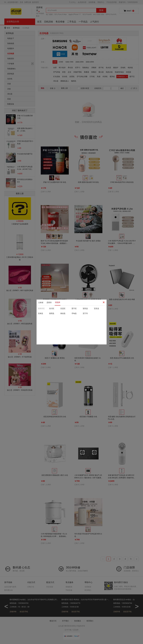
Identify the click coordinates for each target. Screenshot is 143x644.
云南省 (41, 303)
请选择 (58, 302)
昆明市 (49, 303)
